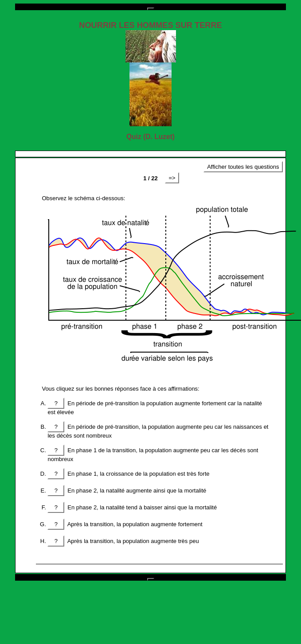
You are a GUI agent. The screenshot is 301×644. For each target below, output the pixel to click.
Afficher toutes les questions (243, 167)
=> (172, 178)
